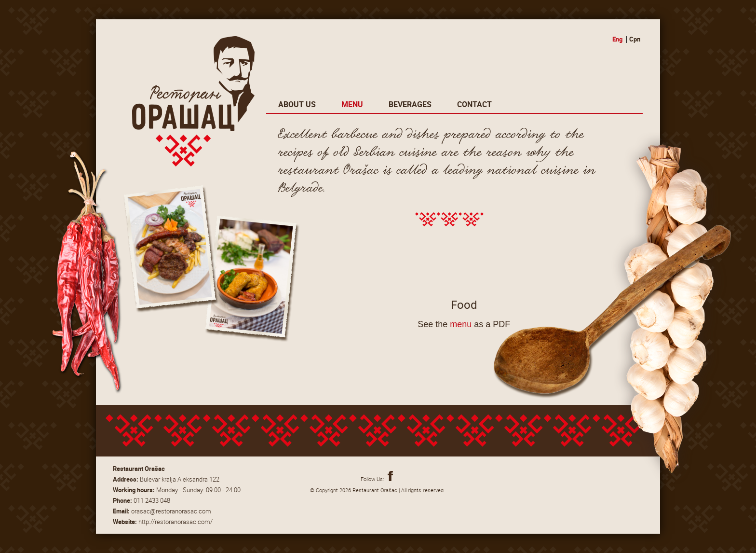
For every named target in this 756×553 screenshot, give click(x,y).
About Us (297, 104)
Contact (474, 104)
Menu (352, 104)
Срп (635, 39)
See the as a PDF (464, 324)
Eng (617, 39)
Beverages (410, 104)
